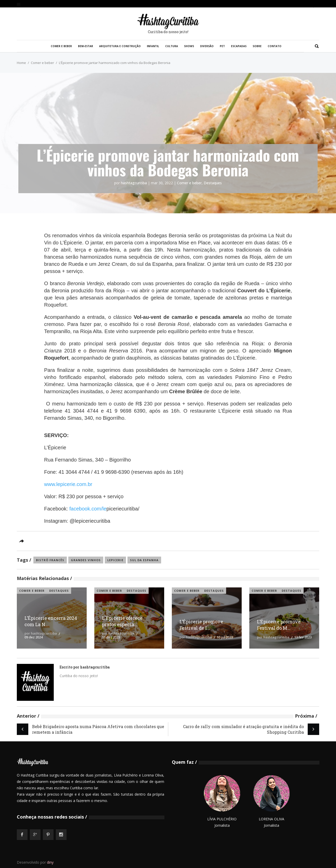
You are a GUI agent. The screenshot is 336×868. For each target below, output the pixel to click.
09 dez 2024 (34, 637)
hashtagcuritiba (134, 183)
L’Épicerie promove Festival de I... (201, 625)
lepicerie (115, 560)
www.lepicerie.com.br (68, 484)
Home (21, 63)
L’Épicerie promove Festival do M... (279, 625)
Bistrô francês (50, 560)
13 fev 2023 (303, 637)
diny (50, 862)
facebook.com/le (88, 509)
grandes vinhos (86, 560)
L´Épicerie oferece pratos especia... (122, 621)
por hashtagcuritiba (41, 633)
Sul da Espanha (144, 560)
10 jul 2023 (225, 637)
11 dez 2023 (111, 637)
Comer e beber (42, 63)
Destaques (213, 183)
